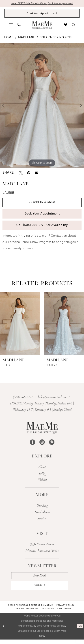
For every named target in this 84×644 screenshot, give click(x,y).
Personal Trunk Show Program (30, 245)
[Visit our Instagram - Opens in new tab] (42, 446)
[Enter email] (42, 579)
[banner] (42, 26)
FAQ (42, 477)
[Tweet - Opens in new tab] (21, 174)
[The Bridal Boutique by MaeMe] (42, 431)
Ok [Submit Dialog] (80, 630)
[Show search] (74, 26)
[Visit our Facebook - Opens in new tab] (32, 446)
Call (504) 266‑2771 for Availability (42, 228)
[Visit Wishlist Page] (66, 26)
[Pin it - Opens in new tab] (29, 174)
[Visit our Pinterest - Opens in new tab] (52, 446)
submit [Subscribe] (42, 590)
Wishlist (42, 483)
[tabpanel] (42, 106)
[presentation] (20, 326)
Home (9, 38)
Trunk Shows (42, 515)
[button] (11, 26)
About (42, 470)
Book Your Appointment (42, 216)
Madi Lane (26, 38)
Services (42, 522)
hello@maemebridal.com (53, 400)
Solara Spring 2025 (56, 38)
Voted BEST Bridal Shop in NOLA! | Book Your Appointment (42, 4)
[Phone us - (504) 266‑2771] (19, 26)
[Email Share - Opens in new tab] (36, 174)
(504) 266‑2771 (23, 400)
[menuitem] (11, 26)
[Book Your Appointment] (42, 14)
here (42, 641)
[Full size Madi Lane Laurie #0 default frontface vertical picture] (42, 106)
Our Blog (42, 509)
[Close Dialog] (4, 631)
